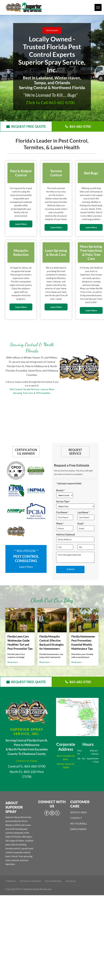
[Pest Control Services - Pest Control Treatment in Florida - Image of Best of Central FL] (16, 531)
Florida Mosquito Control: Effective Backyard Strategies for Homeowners (52, 642)
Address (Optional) (66, 534)
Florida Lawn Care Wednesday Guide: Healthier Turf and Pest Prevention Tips (20, 642)
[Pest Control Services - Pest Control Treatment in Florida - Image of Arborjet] (16, 511)
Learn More (26, 567)
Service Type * (63, 501)
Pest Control (16, 389)
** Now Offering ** (26, 551)
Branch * (60, 490)
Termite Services (31, 389)
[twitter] (57, 813)
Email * (81, 524)
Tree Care (28, 393)
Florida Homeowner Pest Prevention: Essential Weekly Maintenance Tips (83, 642)
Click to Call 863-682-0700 (50, 103)
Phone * (60, 524)
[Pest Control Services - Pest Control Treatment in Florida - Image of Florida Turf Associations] (36, 470)
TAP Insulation (43, 393)
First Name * (62, 512)
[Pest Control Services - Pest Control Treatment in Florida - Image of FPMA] (16, 491)
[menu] (98, 7)
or (47, 389)
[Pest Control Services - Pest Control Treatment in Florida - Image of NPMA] (36, 491)
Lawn (43, 389)
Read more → (14, 662)
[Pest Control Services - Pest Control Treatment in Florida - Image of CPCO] (16, 470)
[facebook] (47, 813)
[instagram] (52, 813)
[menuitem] (84, 812)
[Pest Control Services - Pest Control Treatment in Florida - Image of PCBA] (36, 511)
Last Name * (83, 512)
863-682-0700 (35, 766)
